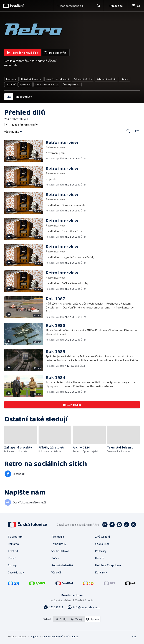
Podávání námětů (62, 565)
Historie (124, 79)
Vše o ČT (56, 572)
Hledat (98, 7)
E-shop (12, 565)
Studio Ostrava (60, 551)
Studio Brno (102, 544)
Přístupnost (73, 636)
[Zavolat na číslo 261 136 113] (53, 607)
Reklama (13, 544)
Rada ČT (13, 558)
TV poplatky (59, 544)
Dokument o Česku (83, 79)
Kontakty (101, 572)
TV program (15, 537)
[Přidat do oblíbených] (56, 53)
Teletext (13, 551)
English (35, 636)
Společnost (25, 84)
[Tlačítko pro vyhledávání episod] (128, 131)
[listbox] (77, 619)
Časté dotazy (16, 572)
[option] (61, 619)
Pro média (58, 537)
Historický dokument (31, 79)
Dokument (11, 79)
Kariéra (100, 558)
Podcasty (101, 551)
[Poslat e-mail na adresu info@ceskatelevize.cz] (84, 607)
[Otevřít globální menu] (136, 6)
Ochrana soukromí (52, 636)
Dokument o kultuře (106, 79)
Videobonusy (24, 97)
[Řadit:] (137, 131)
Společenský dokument (58, 79)
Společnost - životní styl (47, 84)
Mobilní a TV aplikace (108, 565)
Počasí (55, 558)
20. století (11, 84)
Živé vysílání (102, 537)
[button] (25, 151)
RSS (134, 636)
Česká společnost (71, 84)
